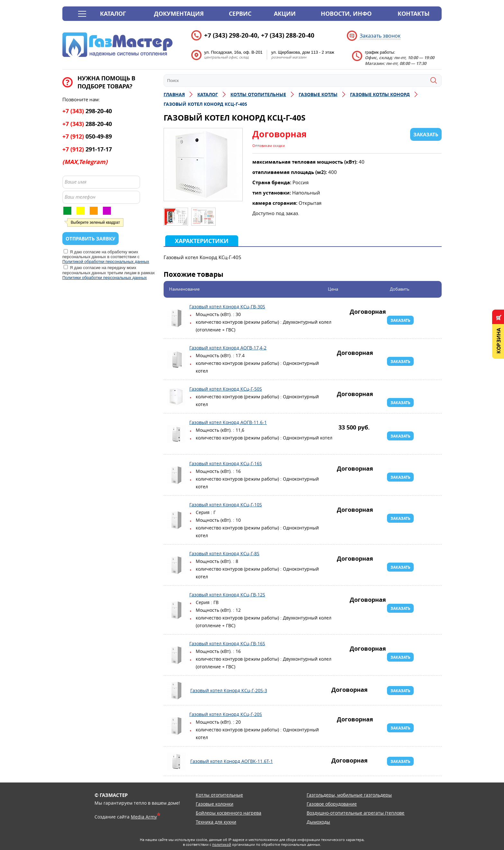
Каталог (113, 14)
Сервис (240, 14)
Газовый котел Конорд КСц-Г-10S (176, 520)
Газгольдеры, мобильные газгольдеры (349, 795)
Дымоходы (318, 822)
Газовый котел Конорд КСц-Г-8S (176, 565)
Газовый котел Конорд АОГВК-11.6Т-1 (176, 761)
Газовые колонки (215, 804)
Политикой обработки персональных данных (106, 262)
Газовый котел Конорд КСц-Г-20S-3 (176, 691)
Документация (179, 14)
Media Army (144, 817)
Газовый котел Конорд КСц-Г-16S (176, 475)
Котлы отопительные (219, 795)
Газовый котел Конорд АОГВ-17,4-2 (176, 359)
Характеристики (202, 241)
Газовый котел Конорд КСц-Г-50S (176, 397)
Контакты (414, 14)
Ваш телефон (80, 197)
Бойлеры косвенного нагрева (229, 813)
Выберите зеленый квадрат (95, 222)
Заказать (401, 320)
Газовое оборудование (332, 804)
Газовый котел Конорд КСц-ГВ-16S (176, 655)
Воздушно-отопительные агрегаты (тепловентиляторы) (368, 813)
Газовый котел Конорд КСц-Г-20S (176, 726)
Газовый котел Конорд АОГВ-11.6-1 (176, 434)
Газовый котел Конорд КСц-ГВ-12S (176, 610)
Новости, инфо (346, 14)
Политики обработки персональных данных (105, 278)
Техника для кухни (216, 822)
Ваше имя (76, 182)
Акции (285, 14)
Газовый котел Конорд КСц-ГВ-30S (176, 318)
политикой (222, 844)
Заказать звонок (380, 36)
